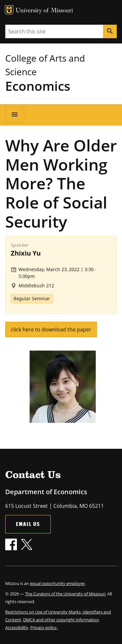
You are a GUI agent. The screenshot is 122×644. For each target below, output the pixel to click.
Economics (38, 86)
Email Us (28, 524)
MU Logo (9, 10)
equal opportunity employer (57, 583)
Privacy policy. (44, 627)
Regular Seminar (32, 298)
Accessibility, (17, 627)
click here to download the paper (51, 329)
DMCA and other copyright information (61, 620)
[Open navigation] (15, 115)
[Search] (110, 31)
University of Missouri (44, 11)
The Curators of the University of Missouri (65, 594)
